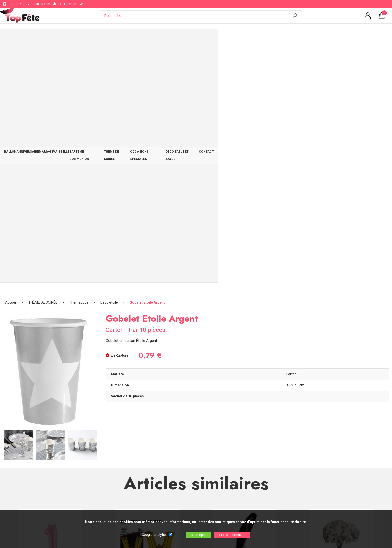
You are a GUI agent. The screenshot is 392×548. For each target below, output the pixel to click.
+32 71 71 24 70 (20, 4)
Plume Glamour (244, 332)
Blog (161, 461)
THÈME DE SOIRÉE (213, 38)
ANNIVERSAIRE (88, 38)
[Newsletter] (101, 488)
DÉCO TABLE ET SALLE (296, 38)
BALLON (62, 38)
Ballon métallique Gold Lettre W (148, 331)
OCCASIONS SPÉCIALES (253, 38)
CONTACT (329, 38)
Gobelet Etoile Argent (147, 54)
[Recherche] (197, 18)
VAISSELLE (139, 38)
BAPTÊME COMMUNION (173, 38)
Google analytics (155, 535)
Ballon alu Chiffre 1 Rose (51, 332)
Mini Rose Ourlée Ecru (341, 331)
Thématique (79, 54)
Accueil (11, 54)
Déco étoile (109, 54)
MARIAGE (115, 38)
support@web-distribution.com (179, 449)
